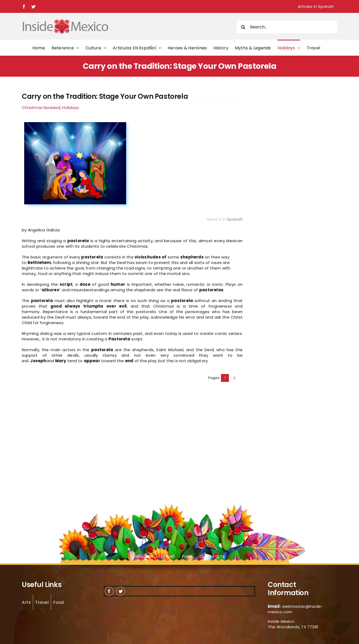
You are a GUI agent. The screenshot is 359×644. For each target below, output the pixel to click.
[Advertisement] (283, 171)
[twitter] (121, 591)
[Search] (243, 27)
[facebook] (109, 591)
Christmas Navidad (41, 108)
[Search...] (287, 27)
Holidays (70, 108)
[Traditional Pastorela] (132, 164)
